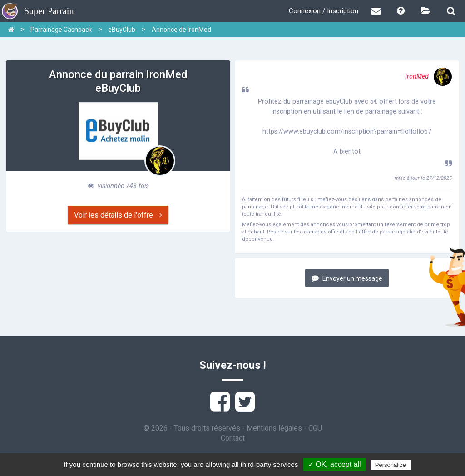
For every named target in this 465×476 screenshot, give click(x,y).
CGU (315, 428)
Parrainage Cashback (61, 30)
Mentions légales (274, 428)
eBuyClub (122, 30)
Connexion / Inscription (324, 11)
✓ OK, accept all (334, 464)
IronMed (428, 77)
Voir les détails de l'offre (118, 215)
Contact (233, 438)
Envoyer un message (347, 278)
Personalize (391, 465)
